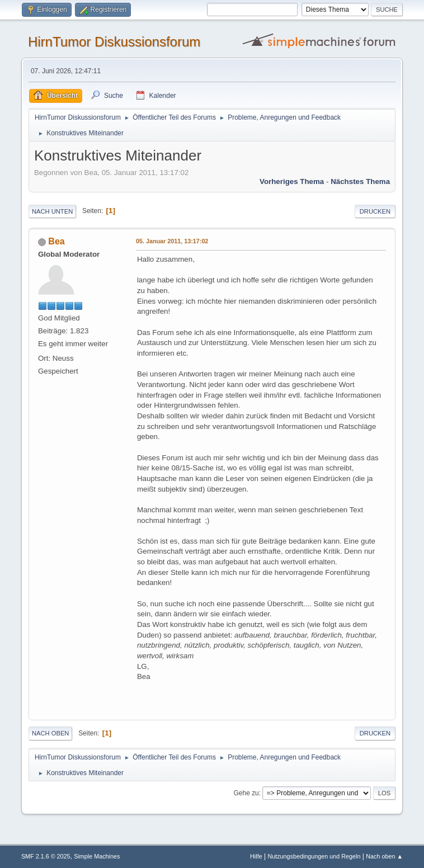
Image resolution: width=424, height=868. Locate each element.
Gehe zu (246, 793)
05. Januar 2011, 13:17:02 (172, 241)
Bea (56, 241)
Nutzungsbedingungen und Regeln (314, 856)
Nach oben (51, 733)
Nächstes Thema (360, 181)
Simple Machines (97, 856)
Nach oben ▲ (384, 856)
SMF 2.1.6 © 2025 (46, 856)
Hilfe (256, 856)
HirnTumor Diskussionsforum (114, 42)
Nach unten (52, 211)
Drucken (375, 211)
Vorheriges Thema (292, 181)
